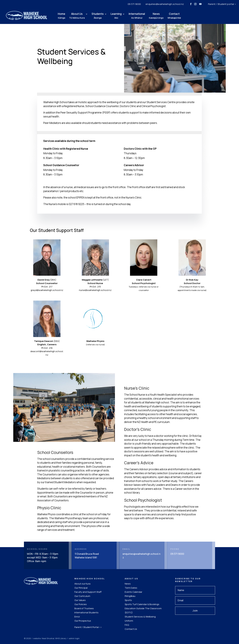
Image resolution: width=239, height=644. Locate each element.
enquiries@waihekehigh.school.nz (165, 4)
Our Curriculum (82, 596)
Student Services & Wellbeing (140, 617)
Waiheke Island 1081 (86, 557)
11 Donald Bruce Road (87, 554)
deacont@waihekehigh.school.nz (47, 353)
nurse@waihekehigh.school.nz (95, 290)
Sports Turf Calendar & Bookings (142, 604)
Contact (174, 16)
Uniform (129, 621)
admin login (74, 638)
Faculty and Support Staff (88, 592)
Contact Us (131, 629)
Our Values (80, 600)
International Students (86, 612)
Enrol (77, 617)
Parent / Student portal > (222, 4)
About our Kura (82, 584)
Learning (116, 16)
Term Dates (131, 588)
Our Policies (81, 604)
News (156, 16)
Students (98, 16)
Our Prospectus (83, 621)
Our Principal (81, 588)
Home (62, 16)
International (137, 16)
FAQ (127, 625)
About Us (77, 16)
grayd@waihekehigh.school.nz (47, 290)
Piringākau (130, 596)
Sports (128, 600)
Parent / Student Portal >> (88, 627)
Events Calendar (133, 592)
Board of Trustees (84, 608)
